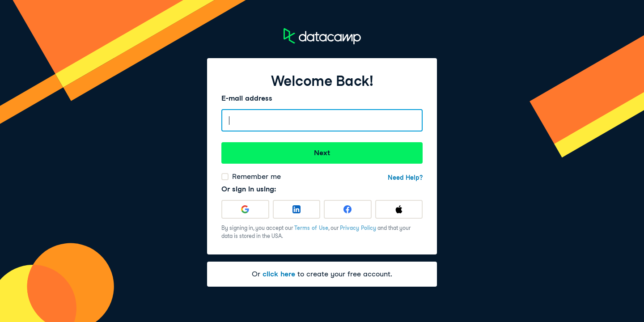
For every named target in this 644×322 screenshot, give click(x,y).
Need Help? (405, 178)
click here (279, 274)
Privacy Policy (358, 228)
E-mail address (247, 98)
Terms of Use (311, 228)
